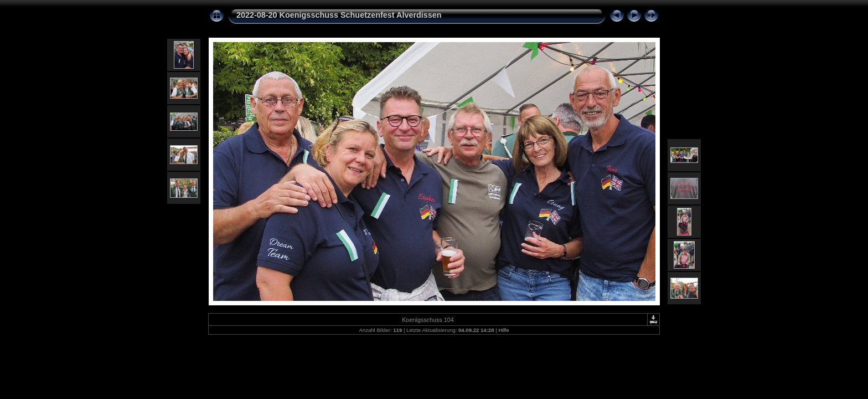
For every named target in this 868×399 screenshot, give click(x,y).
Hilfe (503, 330)
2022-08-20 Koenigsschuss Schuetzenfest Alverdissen (339, 15)
